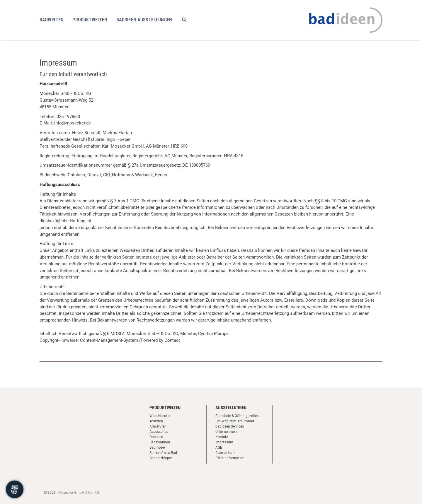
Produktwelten (90, 20)
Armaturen (158, 426)
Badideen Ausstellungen (144, 20)
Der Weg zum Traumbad (235, 421)
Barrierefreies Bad (163, 453)
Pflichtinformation (230, 458)
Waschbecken (160, 416)
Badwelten (52, 20)
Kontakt (222, 437)
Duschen (156, 437)
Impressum (224, 442)
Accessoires (159, 432)
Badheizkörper (161, 458)
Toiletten (156, 421)
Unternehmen (226, 432)
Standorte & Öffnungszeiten (237, 416)
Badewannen (160, 442)
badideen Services (230, 426)
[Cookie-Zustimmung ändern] (15, 489)
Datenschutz (225, 453)
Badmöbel (158, 447)
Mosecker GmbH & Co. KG (79, 493)
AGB (219, 447)
